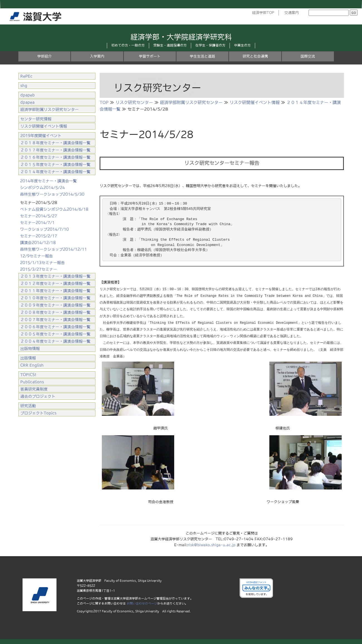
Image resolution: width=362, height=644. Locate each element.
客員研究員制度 (34, 389)
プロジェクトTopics (38, 413)
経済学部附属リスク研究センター (191, 102)
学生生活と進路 (202, 56)
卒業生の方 (242, 45)
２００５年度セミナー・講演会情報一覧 (55, 334)
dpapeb (28, 95)
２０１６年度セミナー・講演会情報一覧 (55, 157)
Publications (32, 382)
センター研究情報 (36, 119)
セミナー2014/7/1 (37, 223)
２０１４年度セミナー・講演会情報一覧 (55, 172)
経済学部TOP (263, 13)
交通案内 (292, 13)
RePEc (26, 76)
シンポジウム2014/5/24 (42, 188)
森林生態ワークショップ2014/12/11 (53, 249)
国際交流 (308, 56)
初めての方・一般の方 (128, 45)
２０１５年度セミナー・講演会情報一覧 (55, 165)
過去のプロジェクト (38, 396)
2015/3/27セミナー (39, 269)
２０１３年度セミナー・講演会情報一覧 (55, 276)
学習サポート (150, 56)
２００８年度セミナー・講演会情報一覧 (55, 312)
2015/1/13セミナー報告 (42, 263)
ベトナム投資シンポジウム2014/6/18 (54, 209)
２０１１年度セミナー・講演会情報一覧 (55, 291)
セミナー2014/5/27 (39, 216)
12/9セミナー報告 (36, 256)
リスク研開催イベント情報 (255, 102)
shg (24, 86)
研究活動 (28, 406)
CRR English (32, 365)
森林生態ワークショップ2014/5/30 (52, 194)
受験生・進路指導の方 (170, 45)
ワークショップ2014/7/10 (44, 229)
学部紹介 (45, 56)
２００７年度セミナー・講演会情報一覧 (55, 320)
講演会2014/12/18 (38, 243)
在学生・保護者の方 (210, 45)
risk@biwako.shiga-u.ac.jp (212, 544)
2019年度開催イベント (41, 136)
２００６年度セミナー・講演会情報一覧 (55, 327)
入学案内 (97, 56)
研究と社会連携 (255, 56)
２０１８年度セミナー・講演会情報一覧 (55, 143)
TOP (104, 102)
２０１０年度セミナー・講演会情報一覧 (55, 298)
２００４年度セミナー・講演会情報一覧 (55, 341)
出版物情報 (30, 349)
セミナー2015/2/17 (39, 236)
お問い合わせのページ (142, 603)
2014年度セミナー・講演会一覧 (48, 181)
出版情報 (28, 358)
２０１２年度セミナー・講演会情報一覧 (55, 284)
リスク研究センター (134, 102)
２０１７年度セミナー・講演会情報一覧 (55, 150)
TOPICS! (28, 375)
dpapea (27, 102)
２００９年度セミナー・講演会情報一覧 (55, 305)
